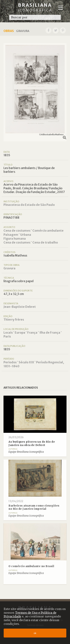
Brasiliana (35, 7)
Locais (8, 332)
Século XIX (26, 362)
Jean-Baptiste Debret (20, 307)
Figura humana (15, 239)
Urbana (26, 235)
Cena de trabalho (45, 242)
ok (35, 633)
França (32, 332)
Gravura (9, 268)
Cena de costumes (17, 231)
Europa (20, 332)
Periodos (10, 362)
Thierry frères (14, 319)
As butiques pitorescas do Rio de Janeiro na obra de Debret (32, 443)
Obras (9, 31)
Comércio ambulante (48, 231)
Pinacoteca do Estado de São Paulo (29, 205)
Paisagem (11, 235)
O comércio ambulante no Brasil (31, 566)
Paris (7, 336)
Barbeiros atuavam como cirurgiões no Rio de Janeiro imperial (34, 507)
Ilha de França (50, 332)
